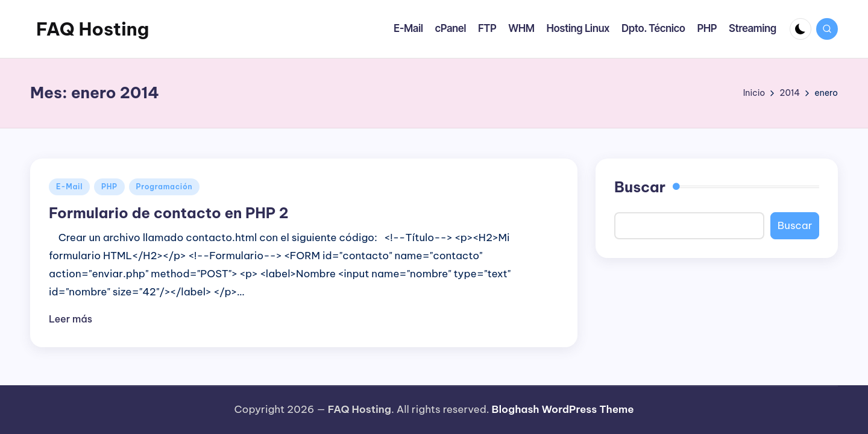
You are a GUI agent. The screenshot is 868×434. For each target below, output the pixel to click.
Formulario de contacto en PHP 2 (169, 213)
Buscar (640, 187)
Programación (165, 187)
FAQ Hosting (93, 29)
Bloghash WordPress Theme (563, 409)
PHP (109, 187)
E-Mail (69, 187)
